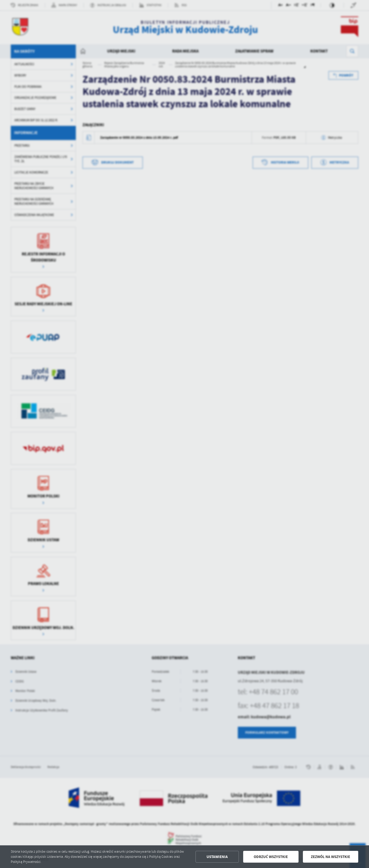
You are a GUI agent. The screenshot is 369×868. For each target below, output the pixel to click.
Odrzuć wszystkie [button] (271, 857)
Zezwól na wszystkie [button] (330, 857)
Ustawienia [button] (217, 857)
